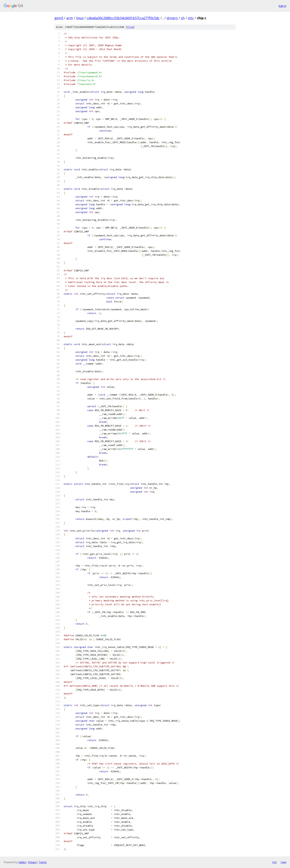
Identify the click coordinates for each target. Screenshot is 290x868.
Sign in (282, 6)
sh (183, 18)
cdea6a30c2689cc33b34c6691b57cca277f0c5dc (123, 18)
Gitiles (22, 862)
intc (191, 18)
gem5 (59, 18)
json (283, 862)
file (130, 27)
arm (70, 18)
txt (274, 862)
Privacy (32, 862)
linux (80, 18)
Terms (43, 862)
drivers (172, 18)
